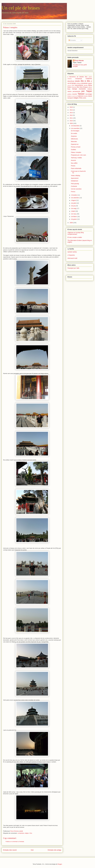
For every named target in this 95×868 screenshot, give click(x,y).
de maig (74, 208)
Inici (32, 850)
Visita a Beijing (76, 176)
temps (69, 96)
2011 (71, 118)
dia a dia (85, 81)
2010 (71, 121)
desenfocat (71, 81)
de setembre (75, 198)
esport (90, 83)
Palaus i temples (76, 152)
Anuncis (73, 160)
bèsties (82, 77)
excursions (79, 85)
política (69, 94)
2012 (71, 115)
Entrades (72, 40)
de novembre (76, 128)
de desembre (76, 126)
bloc (86, 77)
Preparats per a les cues (78, 155)
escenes (84, 83)
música (90, 89)
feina (90, 85)
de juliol (74, 203)
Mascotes (74, 141)
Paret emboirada (76, 168)
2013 (71, 113)
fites (78, 87)
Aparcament (75, 178)
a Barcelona (72, 77)
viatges (27, 833)
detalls (77, 81)
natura (69, 91)
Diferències (74, 139)
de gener (74, 219)
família (86, 85)
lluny (69, 89)
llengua (85, 87)
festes (69, 87)
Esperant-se (75, 144)
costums (89, 79)
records (75, 94)
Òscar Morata (79, 61)
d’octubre (74, 195)
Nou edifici (74, 163)
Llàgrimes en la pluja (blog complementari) (76, 233)
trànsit (90, 96)
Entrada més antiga (54, 850)
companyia (21, 833)
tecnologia (89, 94)
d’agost (74, 200)
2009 (71, 123)
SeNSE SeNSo (72, 252)
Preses (73, 166)
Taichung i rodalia (76, 158)
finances (74, 87)
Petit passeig (75, 184)
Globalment (75, 181)
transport (70, 98)
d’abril (73, 211)
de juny (74, 206)
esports (69, 85)
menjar (75, 89)
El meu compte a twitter (75, 237)
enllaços (79, 83)
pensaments (76, 91)
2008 (71, 223)
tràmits (86, 96)
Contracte (74, 186)
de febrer (74, 217)
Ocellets (73, 150)
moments (82, 89)
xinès (84, 98)
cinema (70, 79)
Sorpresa (74, 136)
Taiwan (81, 94)
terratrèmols (74, 96)
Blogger (60, 864)
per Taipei (87, 91)
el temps (73, 83)
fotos (81, 87)
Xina (31, 833)
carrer (90, 77)
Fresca (73, 192)
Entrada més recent (10, 850)
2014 (71, 110)
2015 (71, 107)
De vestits (74, 133)
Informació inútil (72, 258)
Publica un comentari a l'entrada (15, 842)
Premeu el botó (76, 147)
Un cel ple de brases (21, 8)
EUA (73, 85)
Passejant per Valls (73, 268)
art (77, 77)
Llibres (90, 87)
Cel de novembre (76, 189)
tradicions (81, 96)
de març (74, 214)
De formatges (75, 131)
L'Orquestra (71, 255)
